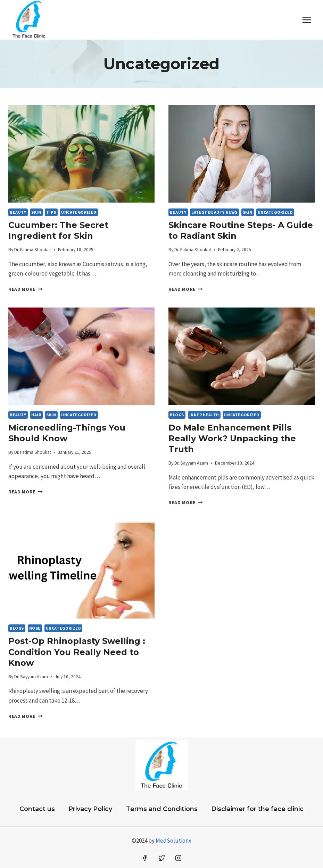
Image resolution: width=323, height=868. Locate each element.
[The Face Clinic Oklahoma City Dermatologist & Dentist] (29, 20)
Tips (51, 212)
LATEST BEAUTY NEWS (214, 212)
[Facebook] (145, 858)
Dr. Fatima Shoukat (33, 250)
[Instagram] (178, 858)
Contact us (37, 809)
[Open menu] (307, 20)
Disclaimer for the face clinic (257, 809)
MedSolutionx (173, 841)
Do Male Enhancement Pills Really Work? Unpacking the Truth (232, 438)
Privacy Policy (90, 809)
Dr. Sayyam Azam (191, 463)
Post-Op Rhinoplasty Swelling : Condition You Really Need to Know (77, 652)
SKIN (36, 212)
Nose (35, 628)
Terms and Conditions (162, 809)
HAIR (36, 415)
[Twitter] (161, 858)
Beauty (18, 212)
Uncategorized (79, 212)
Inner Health (204, 415)
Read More (26, 289)
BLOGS (177, 415)
